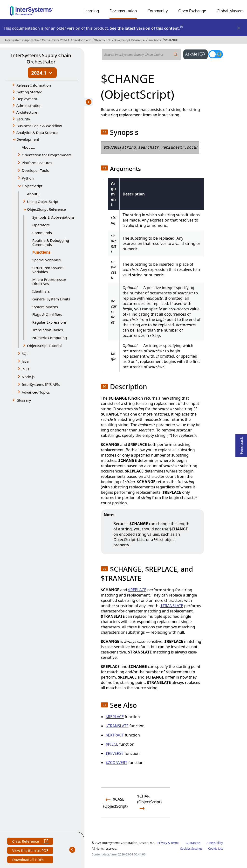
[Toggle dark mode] (216, 54)
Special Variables (47, 260)
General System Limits (51, 299)
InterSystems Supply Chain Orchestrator (41, 59)
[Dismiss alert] (239, 28)
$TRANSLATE (172, 606)
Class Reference (30, 842)
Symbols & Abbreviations (53, 217)
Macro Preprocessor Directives (49, 281)
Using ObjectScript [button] (43, 201)
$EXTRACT (115, 735)
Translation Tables (48, 330)
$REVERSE (115, 753)
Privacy (162, 843)
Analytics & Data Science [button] (37, 132)
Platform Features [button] (37, 163)
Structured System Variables (48, 270)
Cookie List (216, 849)
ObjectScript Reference (129, 40)
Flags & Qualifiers (47, 314)
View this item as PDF (30, 851)
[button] (104, 132)
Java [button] (25, 361)
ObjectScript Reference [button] (46, 209)
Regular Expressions (49, 322)
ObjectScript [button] (32, 186)
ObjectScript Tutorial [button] (44, 346)
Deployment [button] (27, 99)
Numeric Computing (50, 338)
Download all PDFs (28, 860)
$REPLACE (137, 590)
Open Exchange (192, 11)
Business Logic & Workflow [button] (39, 126)
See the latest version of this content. (147, 28)
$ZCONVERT (117, 763)
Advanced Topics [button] (36, 392)
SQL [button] (25, 354)
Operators (41, 225)
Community (158, 11)
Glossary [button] (24, 400)
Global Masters (230, 11)
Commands (42, 233)
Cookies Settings (191, 849)
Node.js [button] (28, 377)
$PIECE (112, 744)
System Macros (45, 307)
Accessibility (215, 843)
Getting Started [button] (29, 92)
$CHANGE (171, 40)
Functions (154, 40)
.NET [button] (26, 369)
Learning (91, 11)
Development (82, 40)
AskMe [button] (196, 54)
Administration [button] (29, 105)
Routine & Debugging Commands (51, 242)
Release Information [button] (34, 85)
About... (28, 147)
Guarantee (193, 843)
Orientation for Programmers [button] (47, 155)
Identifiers (41, 291)
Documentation (123, 11)
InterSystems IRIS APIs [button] (41, 384)
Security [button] (23, 119)
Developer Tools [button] (35, 170)
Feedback (241, 444)
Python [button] (28, 178)
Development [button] (28, 139)
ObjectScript (102, 40)
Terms (175, 843)
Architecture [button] (27, 112)
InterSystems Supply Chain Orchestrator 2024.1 (37, 40)
